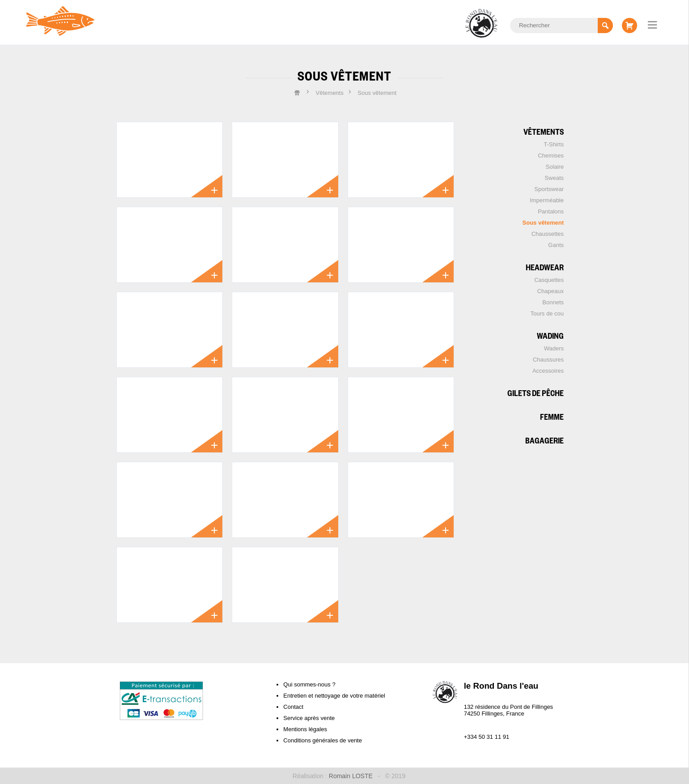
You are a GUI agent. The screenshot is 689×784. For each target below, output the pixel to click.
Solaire (555, 167)
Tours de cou (547, 313)
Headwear (545, 267)
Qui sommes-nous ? (309, 684)
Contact (293, 707)
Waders (554, 348)
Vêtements (544, 131)
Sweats (554, 178)
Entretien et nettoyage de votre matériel (334, 696)
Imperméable (547, 200)
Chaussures (548, 360)
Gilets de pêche (536, 393)
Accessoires (548, 371)
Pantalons (551, 211)
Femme (552, 416)
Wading (550, 335)
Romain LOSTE (351, 776)
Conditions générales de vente (323, 740)
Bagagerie (544, 440)
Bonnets (553, 302)
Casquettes (549, 280)
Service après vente (309, 718)
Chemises (551, 156)
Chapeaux (551, 291)
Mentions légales (305, 729)
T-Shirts (554, 144)
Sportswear (549, 189)
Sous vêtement (543, 223)
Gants (556, 245)
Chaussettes (548, 234)
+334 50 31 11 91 (487, 737)
